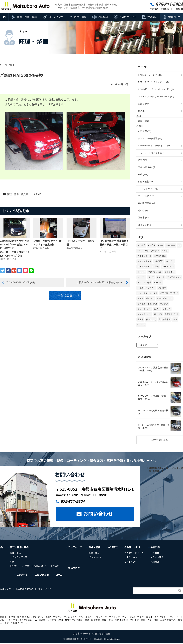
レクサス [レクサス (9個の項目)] (167, 309)
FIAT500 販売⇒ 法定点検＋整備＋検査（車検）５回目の (114, 244)
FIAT (39, 194)
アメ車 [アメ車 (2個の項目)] (165, 251)
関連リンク (5, 589)
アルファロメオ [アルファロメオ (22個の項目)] (144, 256)
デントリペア (95, 557)
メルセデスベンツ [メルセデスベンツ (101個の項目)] (165, 298)
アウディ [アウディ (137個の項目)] (155, 251)
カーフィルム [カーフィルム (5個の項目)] (168, 267)
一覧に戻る (9, 65)
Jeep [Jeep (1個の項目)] (146, 251)
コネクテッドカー (133, 557)
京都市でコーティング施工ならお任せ (92, 634)
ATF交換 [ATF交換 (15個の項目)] (152, 245)
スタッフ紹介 (157, 557)
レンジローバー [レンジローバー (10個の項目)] (144, 314)
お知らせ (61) (145, 104)
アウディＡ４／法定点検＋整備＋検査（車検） (153, 369)
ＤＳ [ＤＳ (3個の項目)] (175, 320)
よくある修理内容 (19, 557)
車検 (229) (143, 174)
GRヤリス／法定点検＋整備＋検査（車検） (154, 426)
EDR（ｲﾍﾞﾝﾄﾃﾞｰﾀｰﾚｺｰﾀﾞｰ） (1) (153, 82)
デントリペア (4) (150, 189)
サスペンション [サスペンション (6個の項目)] (155, 272)
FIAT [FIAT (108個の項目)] (139, 251)
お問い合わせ (98, 514)
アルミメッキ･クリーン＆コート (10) (156, 96)
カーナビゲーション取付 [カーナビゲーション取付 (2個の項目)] (148, 267)
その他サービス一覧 (134, 553)
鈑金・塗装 (80, 17)
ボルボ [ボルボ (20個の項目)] (140, 298)
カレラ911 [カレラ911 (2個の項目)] (159, 261)
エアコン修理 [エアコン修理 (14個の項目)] (160, 256)
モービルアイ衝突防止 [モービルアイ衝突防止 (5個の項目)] (147, 304)
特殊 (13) (142, 160)
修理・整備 (13, 194)
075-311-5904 (73, 502)
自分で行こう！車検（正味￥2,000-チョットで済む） (36, 566)
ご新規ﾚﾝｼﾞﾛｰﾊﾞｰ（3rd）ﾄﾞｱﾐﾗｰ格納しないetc (100, 282)
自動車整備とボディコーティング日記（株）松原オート (165, 469)
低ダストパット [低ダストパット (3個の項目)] (172, 314)
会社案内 (152, 17)
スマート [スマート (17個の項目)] (161, 277)
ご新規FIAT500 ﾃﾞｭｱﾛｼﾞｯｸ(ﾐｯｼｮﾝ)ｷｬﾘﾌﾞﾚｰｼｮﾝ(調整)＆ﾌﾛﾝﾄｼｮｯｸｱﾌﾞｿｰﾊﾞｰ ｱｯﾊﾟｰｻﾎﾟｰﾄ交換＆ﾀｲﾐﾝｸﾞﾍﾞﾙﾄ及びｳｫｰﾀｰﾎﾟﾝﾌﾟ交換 (18, 248)
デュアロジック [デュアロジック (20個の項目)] (174, 277)
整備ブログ (174, 17)
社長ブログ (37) (146, 225)
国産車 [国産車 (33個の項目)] (140, 320)
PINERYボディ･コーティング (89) (155, 146)
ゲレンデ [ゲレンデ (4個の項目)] (141, 272)
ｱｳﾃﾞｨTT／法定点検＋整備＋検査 (153, 412)
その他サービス (128, 17)
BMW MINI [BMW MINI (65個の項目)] (171, 245)
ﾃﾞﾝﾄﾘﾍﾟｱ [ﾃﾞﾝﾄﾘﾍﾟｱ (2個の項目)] (141, 325)
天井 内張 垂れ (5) (147, 167)
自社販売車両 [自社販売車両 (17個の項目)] (165, 320)
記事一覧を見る (160, 440)
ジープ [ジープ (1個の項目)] (151, 277)
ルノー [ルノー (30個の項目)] (157, 309)
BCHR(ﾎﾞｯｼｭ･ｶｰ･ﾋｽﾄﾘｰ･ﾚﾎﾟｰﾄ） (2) (156, 89)
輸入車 (24, 194)
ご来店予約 (22, 575)
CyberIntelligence (112, 639)
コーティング (56, 17)
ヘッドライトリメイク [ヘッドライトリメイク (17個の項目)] (147, 293)
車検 (12, 562)
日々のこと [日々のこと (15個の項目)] (151, 320)
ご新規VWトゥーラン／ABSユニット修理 (153, 383)
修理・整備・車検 (27, 17)
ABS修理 (103, 17)
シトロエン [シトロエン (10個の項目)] (170, 272)
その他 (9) (143, 210)
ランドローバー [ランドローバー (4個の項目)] (144, 309)
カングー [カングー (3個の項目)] (170, 261)
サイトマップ (45, 589)
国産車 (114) (144, 218)
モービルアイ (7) (146, 196)
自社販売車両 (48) (147, 203)
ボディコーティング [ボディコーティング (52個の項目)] (169, 293)
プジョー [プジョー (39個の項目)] (162, 288)
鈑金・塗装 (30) (146, 182)
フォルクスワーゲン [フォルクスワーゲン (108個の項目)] (146, 288)
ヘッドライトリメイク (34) (151, 153)
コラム (59, 575)
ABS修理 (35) (145, 131)
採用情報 (155, 562)
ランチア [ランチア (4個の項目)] (164, 304)
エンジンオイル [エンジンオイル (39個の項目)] (144, 261)
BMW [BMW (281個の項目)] (161, 245)
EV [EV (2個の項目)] (179, 245)
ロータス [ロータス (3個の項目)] (158, 314)
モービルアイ (131, 562)
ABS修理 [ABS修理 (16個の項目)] (141, 245)
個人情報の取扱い (24, 589)
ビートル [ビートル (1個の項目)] (158, 283)
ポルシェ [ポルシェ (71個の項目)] (150, 298)
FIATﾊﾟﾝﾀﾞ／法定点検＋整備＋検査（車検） (153, 398)
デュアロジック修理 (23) (150, 138)
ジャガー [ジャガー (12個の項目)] (141, 277)
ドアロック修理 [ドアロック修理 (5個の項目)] (144, 283)
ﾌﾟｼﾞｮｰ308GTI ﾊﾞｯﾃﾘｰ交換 (20, 282)
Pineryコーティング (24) (150, 75)
